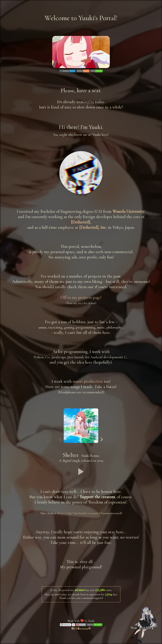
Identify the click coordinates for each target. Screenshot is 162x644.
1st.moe (80, 590)
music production (88, 381)
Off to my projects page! (81, 297)
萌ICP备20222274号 (81, 629)
